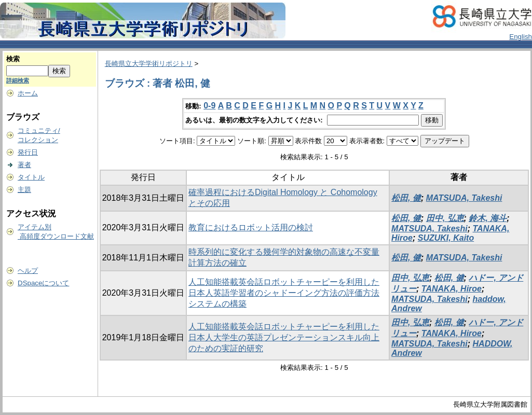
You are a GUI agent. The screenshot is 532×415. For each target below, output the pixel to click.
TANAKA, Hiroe (452, 289)
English (521, 37)
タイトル (31, 177)
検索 (13, 59)
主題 (24, 190)
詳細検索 (18, 80)
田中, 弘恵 (445, 218)
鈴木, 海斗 (488, 218)
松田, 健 (406, 198)
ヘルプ (28, 271)
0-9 (209, 106)
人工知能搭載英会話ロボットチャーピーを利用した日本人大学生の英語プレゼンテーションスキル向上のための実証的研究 (284, 337)
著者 (24, 165)
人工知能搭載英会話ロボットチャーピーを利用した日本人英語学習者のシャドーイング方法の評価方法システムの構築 (284, 293)
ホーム (28, 93)
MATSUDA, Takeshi (464, 198)
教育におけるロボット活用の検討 (251, 227)
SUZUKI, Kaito (446, 238)
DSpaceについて (43, 283)
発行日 (28, 152)
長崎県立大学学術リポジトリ (149, 64)
